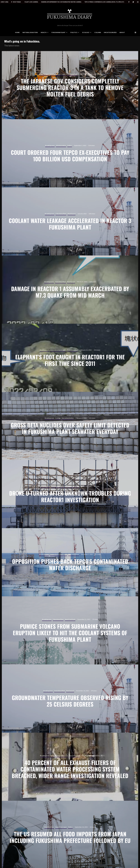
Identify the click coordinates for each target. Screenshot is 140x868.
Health (44, 32)
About (122, 32)
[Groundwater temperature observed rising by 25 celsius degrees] (70, 699)
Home (17, 32)
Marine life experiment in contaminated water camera (61, 2)
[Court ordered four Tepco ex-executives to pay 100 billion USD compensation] (70, 153)
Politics (74, 32)
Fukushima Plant (58, 32)
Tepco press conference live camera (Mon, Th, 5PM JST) (104, 2)
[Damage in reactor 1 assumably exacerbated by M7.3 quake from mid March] (70, 290)
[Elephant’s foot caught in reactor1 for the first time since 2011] (70, 358)
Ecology (86, 32)
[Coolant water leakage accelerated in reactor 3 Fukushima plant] (70, 221)
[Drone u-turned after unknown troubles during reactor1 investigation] (70, 494)
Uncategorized (110, 32)
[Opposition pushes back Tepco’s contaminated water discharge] (70, 562)
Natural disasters (30, 32)
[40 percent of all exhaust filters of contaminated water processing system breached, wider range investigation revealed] (70, 767)
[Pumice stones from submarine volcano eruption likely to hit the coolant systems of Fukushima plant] (70, 630)
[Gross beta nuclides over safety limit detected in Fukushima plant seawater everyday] (70, 426)
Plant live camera (31, 2)
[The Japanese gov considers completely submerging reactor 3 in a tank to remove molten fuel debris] (70, 85)
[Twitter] (133, 2)
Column (98, 32)
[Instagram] (138, 2)
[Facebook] (129, 2)
